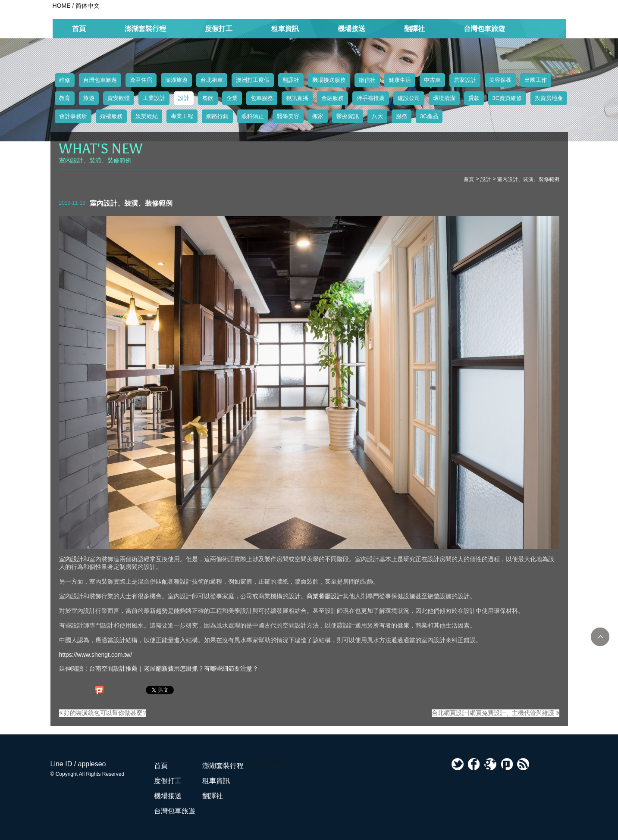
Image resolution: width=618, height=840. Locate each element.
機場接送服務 (329, 80)
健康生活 (400, 80)
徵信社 (367, 80)
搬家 (318, 116)
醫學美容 (288, 116)
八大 (377, 116)
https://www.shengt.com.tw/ (96, 655)
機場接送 (351, 29)
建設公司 (409, 98)
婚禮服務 (111, 116)
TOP (600, 637)
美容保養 (500, 80)
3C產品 (429, 116)
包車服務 (262, 98)
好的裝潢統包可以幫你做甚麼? (103, 713)
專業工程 (182, 116)
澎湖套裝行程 (145, 29)
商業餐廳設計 (325, 596)
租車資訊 (285, 29)
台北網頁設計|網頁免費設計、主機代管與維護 (496, 713)
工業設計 (154, 98)
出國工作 (536, 80)
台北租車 (212, 80)
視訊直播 (297, 98)
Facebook (271, 762)
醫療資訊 (348, 116)
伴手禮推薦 (371, 98)
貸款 (474, 98)
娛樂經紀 (147, 116)
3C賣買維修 (507, 98)
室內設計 (71, 559)
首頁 (79, 29)
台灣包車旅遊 (484, 29)
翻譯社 (414, 29)
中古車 (432, 80)
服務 (402, 116)
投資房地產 (549, 98)
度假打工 (219, 29)
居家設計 (465, 80)
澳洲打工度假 (253, 80)
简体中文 (88, 6)
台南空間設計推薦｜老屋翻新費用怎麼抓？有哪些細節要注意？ (174, 668)
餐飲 (208, 98)
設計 (184, 98)
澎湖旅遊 (176, 80)
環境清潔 (444, 98)
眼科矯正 (253, 116)
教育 (65, 98)
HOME (62, 6)
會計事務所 (73, 116)
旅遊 (89, 98)
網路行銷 (217, 116)
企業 (232, 98)
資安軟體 (119, 98)
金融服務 (333, 98)
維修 (65, 80)
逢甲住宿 (141, 80)
